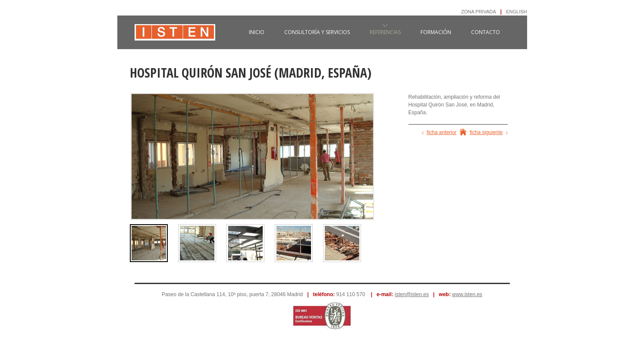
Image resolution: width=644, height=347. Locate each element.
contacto (485, 32)
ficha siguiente (486, 132)
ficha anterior (441, 132)
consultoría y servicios (317, 32)
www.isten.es (467, 294)
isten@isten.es (412, 294)
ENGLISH (516, 12)
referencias (385, 32)
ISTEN (175, 37)
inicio (257, 32)
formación (436, 32)
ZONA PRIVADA (478, 12)
